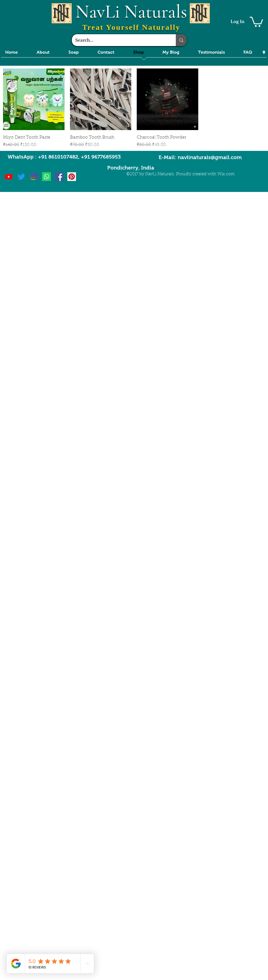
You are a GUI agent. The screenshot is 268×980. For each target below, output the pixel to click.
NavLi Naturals (131, 12)
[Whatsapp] (46, 177)
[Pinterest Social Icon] (72, 177)
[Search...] (120, 40)
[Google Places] (264, 53)
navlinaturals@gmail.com (210, 157)
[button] (256, 21)
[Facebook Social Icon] (59, 177)
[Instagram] (34, 177)
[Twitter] (21, 177)
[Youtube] (9, 177)
